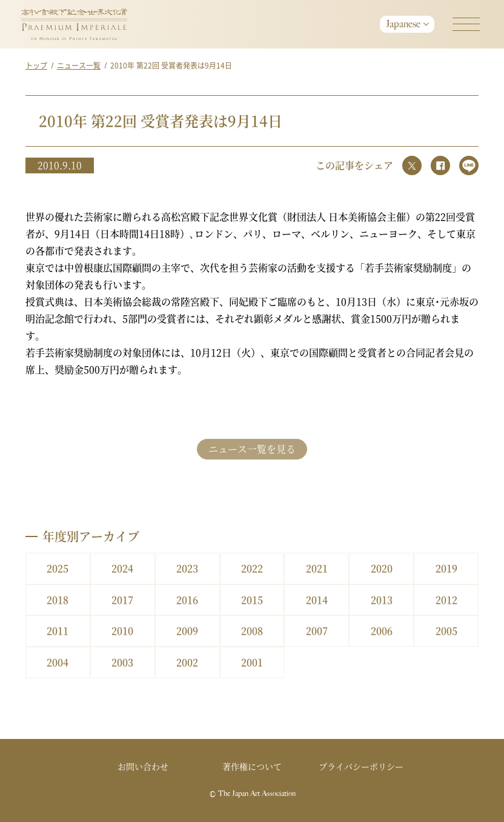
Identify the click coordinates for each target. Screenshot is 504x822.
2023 (187, 568)
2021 (317, 568)
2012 (446, 600)
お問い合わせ (143, 766)
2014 (317, 600)
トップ (36, 65)
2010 (122, 631)
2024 (122, 568)
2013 (382, 600)
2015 (252, 600)
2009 (187, 631)
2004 (58, 662)
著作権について (252, 766)
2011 (58, 631)
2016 (187, 600)
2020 (382, 568)
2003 (122, 662)
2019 (446, 568)
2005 (446, 631)
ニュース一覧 (79, 65)
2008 (252, 631)
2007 (317, 631)
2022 (252, 568)
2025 (58, 568)
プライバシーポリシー (361, 766)
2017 (122, 600)
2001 (252, 662)
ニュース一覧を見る (252, 449)
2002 (187, 662)
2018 (58, 600)
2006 (382, 631)
